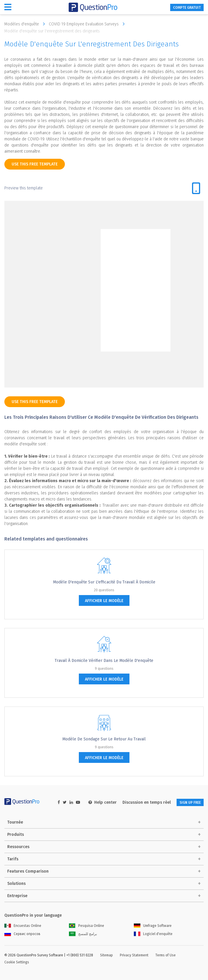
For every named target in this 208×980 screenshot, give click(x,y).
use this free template (35, 164)
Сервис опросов (22, 934)
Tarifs (13, 859)
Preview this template (24, 188)
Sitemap (106, 955)
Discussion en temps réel (147, 802)
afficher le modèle (104, 601)
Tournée (15, 822)
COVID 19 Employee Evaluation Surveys (88, 24)
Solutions (16, 884)
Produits (16, 835)
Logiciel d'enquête (153, 934)
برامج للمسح (83, 934)
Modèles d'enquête (26, 24)
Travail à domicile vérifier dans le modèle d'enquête (104, 661)
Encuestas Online (23, 926)
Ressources (18, 847)
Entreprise (17, 896)
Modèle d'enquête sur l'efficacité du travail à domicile (104, 582)
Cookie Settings (17, 962)
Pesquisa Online (87, 926)
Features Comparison (28, 871)
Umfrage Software (153, 926)
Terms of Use (166, 955)
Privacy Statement (134, 955)
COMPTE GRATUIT (187, 8)
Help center (103, 802)
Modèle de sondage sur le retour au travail (104, 739)
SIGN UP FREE (190, 803)
